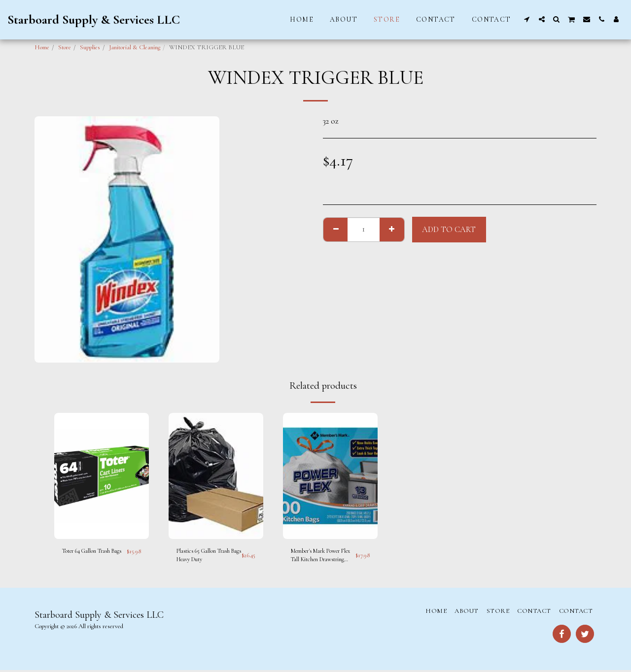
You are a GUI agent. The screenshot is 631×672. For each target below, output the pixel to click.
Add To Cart (449, 230)
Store (65, 47)
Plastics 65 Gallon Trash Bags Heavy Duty (207, 556)
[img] (102, 476)
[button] (527, 19)
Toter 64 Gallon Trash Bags (89, 556)
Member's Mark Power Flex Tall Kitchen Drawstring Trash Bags (320, 557)
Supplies (90, 47)
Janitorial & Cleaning (135, 47)
